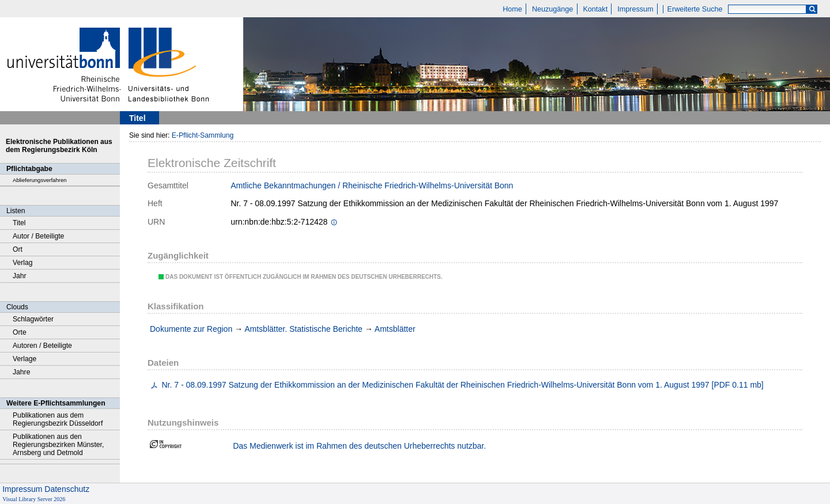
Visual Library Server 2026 (34, 499)
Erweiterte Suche (695, 9)
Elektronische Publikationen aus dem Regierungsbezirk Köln (59, 146)
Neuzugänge (552, 9)
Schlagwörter (33, 319)
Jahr (20, 276)
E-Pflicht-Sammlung (203, 135)
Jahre (21, 372)
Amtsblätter (395, 329)
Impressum (635, 9)
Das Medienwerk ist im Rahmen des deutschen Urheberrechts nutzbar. (359, 446)
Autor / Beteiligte (38, 236)
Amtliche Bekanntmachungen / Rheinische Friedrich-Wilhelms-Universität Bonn (372, 185)
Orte (20, 332)
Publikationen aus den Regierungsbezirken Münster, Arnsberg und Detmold (58, 445)
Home (512, 9)
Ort (18, 249)
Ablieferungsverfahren (40, 180)
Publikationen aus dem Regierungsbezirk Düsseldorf (58, 419)
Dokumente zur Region (191, 329)
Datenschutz (67, 489)
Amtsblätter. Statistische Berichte (303, 329)
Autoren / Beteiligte (42, 346)
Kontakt (595, 9)
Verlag (23, 263)
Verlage (24, 359)
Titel (19, 223)
